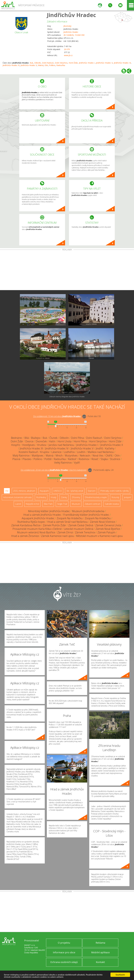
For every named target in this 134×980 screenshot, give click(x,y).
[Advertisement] (67, 270)
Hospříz (16, 445)
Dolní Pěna (77, 438)
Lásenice (56, 452)
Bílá (27, 438)
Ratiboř (72, 459)
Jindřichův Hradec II (104, 63)
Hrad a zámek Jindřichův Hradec (42, 515)
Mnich (59, 455)
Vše (7, 491)
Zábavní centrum (92, 504)
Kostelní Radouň (28, 452)
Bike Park (48, 504)
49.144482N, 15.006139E (74, 35)
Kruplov (45, 452)
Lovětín (81, 452)
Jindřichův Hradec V (29, 65)
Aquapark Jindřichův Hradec (38, 518)
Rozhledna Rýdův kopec (31, 522)
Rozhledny (41, 497)
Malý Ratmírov (21, 455)
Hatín (52, 441)
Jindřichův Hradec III (122, 63)
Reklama (100, 943)
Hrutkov (42, 445)
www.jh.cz (68, 55)
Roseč (95, 459)
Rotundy (115, 497)
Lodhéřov (69, 452)
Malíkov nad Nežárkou (101, 452)
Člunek (53, 438)
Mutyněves (71, 455)
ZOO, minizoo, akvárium (24, 491)
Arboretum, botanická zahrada (17, 497)
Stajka (104, 459)
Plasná (16, 459)
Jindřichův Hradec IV (11, 65)
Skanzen (92, 491)
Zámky (64, 497)
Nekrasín (85, 455)
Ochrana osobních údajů (64, 962)
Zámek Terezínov (85, 532)
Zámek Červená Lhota (108, 525)
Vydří (77, 463)
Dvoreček (41, 441)
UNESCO (58, 491)
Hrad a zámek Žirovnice (25, 536)
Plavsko (27, 459)
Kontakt (100, 962)
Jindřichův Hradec (71, 15)
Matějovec (38, 455)
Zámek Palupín (106, 532)
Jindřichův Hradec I (87, 63)
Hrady (53, 497)
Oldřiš (109, 455)
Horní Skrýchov (98, 441)
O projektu (64, 943)
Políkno (52, 65)
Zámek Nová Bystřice (108, 529)
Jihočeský (67, 26)
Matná (41, 65)
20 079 (67, 49)
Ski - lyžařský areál (75, 491)
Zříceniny (76, 497)
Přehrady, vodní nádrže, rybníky (115, 491)
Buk (31, 63)
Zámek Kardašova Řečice (26, 525)
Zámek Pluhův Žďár (54, 525)
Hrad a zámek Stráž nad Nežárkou (68, 522)
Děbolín (38, 63)
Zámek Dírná (65, 532)
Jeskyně (127, 497)
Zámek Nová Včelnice (102, 522)
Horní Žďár (73, 63)
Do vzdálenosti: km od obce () (54, 470)
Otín (46, 65)
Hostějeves (29, 445)
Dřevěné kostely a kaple (96, 497)
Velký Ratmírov (63, 463)
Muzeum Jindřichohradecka (88, 511)
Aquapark (44, 491)
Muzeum (76, 504)
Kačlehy (110, 448)
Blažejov (36, 438)
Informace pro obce (64, 952)
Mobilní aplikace (100, 952)
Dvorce (29, 441)
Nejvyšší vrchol (32, 504)
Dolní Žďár (17, 441)
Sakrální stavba (112, 504)
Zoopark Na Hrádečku (70, 518)
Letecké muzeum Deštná (79, 529)
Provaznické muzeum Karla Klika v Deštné (37, 529)
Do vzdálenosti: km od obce (57, 416)
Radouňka (61, 65)
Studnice (115, 459)
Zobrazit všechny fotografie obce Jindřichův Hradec (67, 397)
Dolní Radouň (48, 63)
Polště (48, 459)
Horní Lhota (65, 441)
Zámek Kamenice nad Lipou (58, 536)
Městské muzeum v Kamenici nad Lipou (99, 536)
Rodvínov (84, 459)
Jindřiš (99, 448)
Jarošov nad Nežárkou (61, 445)
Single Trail (62, 504)
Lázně (18, 504)
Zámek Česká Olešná (81, 525)
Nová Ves (98, 455)
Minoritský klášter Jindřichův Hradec (49, 511)
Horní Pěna (80, 441)
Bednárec (17, 438)
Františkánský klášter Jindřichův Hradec (86, 515)
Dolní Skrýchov (61, 63)
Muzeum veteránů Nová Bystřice (36, 532)
